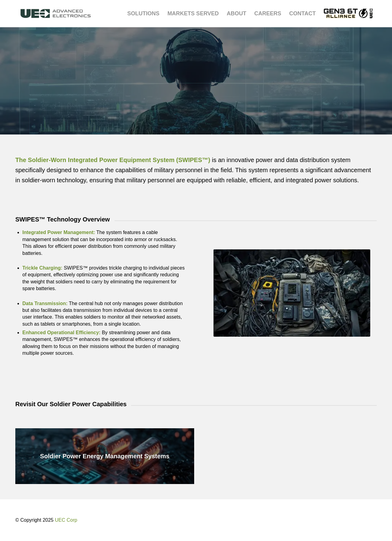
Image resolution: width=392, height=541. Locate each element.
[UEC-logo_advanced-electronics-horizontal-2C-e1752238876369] (56, 13)
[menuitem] (143, 13)
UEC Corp (66, 520)
